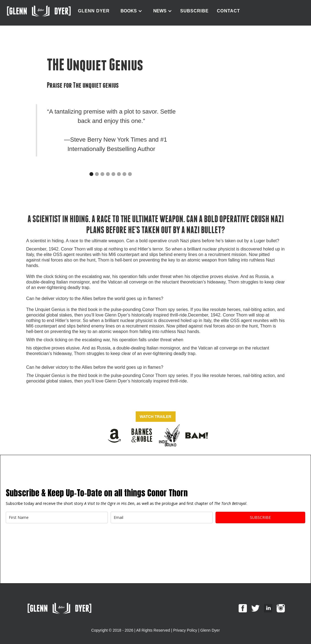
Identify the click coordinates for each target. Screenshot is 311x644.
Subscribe (194, 11)
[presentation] (48, 540)
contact (228, 11)
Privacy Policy (185, 630)
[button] (131, 11)
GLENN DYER (94, 11)
